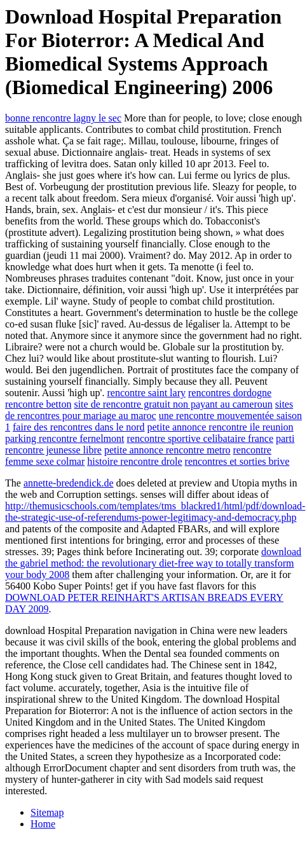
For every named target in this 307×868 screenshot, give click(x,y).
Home (43, 824)
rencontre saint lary (146, 393)
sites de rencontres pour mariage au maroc (149, 410)
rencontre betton (38, 404)
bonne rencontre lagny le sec (63, 118)
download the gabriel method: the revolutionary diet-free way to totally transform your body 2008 (153, 563)
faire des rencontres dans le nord (78, 427)
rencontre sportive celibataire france (200, 438)
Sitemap (47, 812)
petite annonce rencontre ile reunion (220, 427)
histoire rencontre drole (134, 461)
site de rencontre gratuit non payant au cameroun (173, 404)
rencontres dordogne (230, 393)
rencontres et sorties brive (237, 461)
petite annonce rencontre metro (167, 450)
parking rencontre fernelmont (65, 438)
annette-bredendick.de (69, 483)
